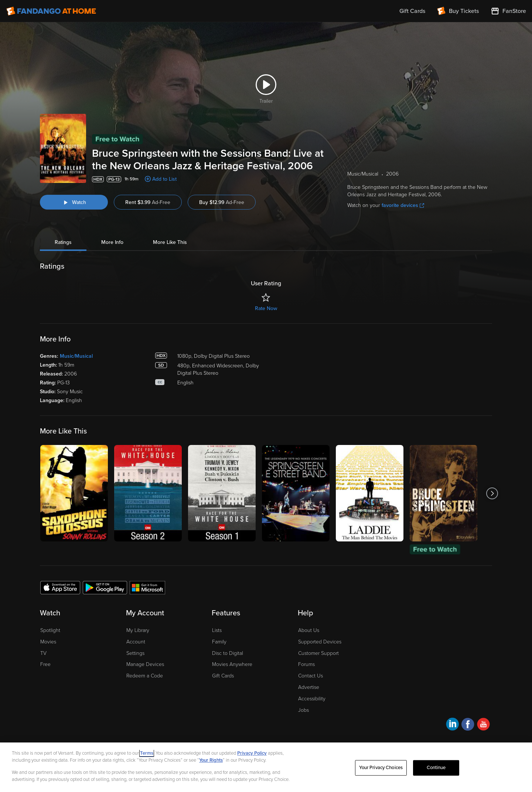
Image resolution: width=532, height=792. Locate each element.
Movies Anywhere (232, 664)
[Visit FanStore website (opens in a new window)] (508, 11)
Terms (147, 753)
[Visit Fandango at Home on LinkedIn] (452, 725)
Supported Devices (320, 642)
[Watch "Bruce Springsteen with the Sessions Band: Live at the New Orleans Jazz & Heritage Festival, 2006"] (74, 202)
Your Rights (211, 760)
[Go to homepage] (51, 11)
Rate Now (266, 308)
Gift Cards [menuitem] (412, 11)
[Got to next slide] (492, 493)
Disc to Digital (228, 653)
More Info (112, 242)
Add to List (164, 179)
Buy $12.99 (222, 202)
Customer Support (318, 653)
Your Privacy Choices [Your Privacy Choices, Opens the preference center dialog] (381, 768)
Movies (48, 642)
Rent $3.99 (148, 202)
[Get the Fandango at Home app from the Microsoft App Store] (147, 587)
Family (219, 642)
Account (136, 642)
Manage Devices (145, 664)
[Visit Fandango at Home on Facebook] (468, 725)
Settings (135, 653)
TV (43, 653)
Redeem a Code (145, 676)
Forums (306, 664)
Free (45, 664)
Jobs (303, 710)
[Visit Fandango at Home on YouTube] (483, 725)
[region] (266, 767)
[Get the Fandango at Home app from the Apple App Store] (60, 587)
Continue (436, 768)
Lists (217, 630)
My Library (138, 630)
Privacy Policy (252, 753)
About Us (309, 630)
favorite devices (403, 205)
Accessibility (312, 699)
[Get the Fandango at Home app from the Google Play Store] (105, 587)
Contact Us (311, 676)
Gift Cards (223, 676)
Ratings (63, 242)
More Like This (170, 242)
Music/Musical (76, 356)
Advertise (309, 687)
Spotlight (50, 630)
